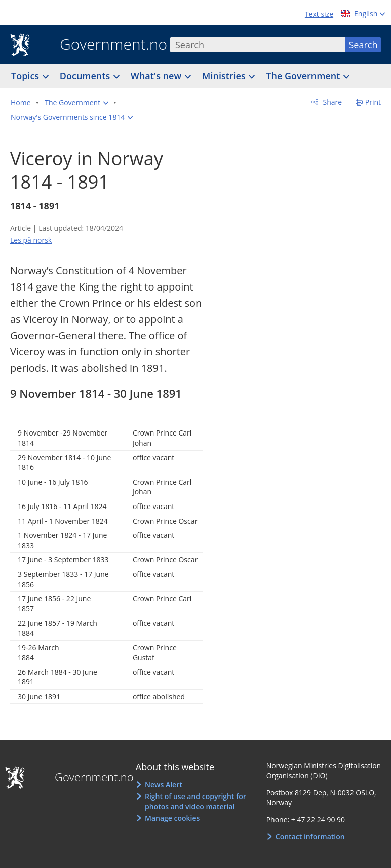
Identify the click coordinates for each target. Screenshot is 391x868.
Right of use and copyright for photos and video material (195, 801)
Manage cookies (172, 818)
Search (363, 45)
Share (331, 102)
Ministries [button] (225, 76)
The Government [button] (304, 76)
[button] (76, 103)
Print (373, 102)
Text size (319, 14)
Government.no (106, 45)
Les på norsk (31, 240)
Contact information (310, 836)
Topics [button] (26, 76)
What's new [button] (157, 76)
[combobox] (258, 45)
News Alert (164, 785)
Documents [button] (86, 76)
